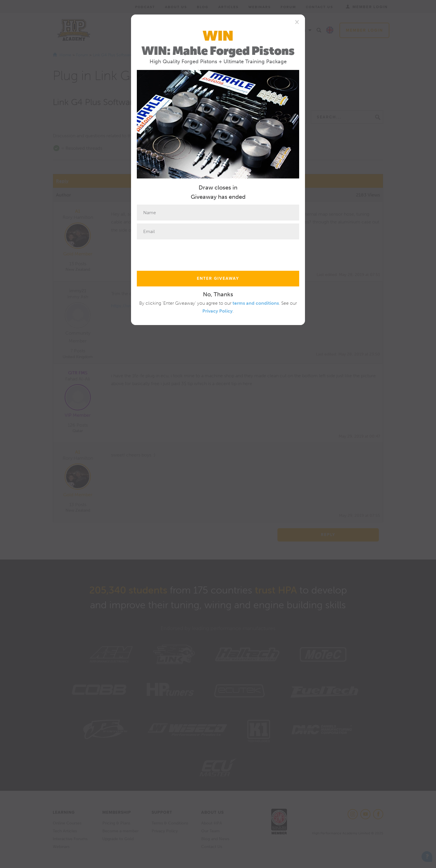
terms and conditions (256, 303)
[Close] (297, 22)
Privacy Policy (217, 311)
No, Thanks (218, 294)
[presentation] (181, 254)
